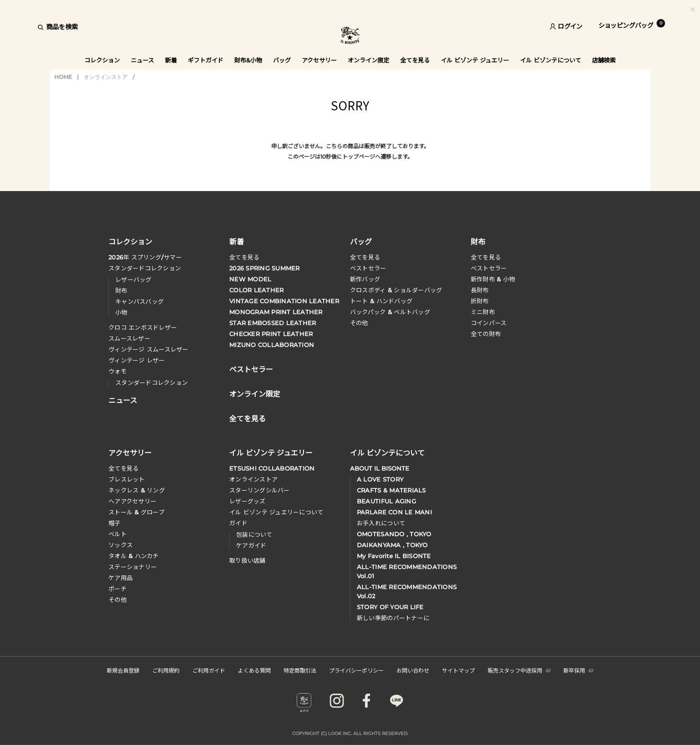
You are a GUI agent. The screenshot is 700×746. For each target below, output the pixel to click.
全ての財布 (486, 334)
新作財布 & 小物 (493, 279)
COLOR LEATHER (256, 290)
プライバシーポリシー (356, 670)
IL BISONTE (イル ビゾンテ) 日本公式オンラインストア (350, 36)
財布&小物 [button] (248, 60)
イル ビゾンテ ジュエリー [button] (475, 60)
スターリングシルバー (260, 490)
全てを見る (244, 257)
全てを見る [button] (415, 60)
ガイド (238, 523)
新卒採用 (578, 670)
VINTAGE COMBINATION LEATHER (284, 301)
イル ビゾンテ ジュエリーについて (276, 512)
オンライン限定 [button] (368, 60)
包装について (254, 534)
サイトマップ (458, 670)
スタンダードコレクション (145, 268)
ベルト (118, 534)
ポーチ (118, 589)
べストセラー (489, 268)
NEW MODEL (250, 279)
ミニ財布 (483, 312)
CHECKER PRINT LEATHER (271, 334)
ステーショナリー (133, 567)
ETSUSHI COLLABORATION (272, 468)
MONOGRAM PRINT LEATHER (276, 312)
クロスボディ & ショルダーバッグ (396, 290)
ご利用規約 (166, 670)
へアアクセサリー (132, 501)
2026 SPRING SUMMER (265, 268)
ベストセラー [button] (251, 368)
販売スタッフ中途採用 (519, 670)
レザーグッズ (247, 501)
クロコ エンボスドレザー (143, 327)
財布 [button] (478, 241)
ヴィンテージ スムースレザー (149, 349)
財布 (121, 290)
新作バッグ (365, 279)
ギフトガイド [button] (206, 60)
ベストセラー (368, 268)
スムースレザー (129, 338)
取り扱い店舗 (247, 560)
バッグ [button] (282, 60)
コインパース (489, 323)
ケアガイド (251, 545)
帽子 (115, 523)
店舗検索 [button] (604, 60)
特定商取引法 (300, 670)
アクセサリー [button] (319, 60)
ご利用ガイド (209, 670)
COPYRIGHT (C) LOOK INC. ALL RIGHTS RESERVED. (350, 733)
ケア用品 (121, 578)
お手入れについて (381, 523)
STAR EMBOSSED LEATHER (273, 323)
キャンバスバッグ (139, 301)
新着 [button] (171, 60)
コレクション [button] (102, 60)
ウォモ (118, 371)
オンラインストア (106, 77)
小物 (121, 312)
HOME (63, 77)
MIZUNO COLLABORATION (272, 345)
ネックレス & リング (137, 490)
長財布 (480, 290)
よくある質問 (254, 670)
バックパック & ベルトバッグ (390, 312)
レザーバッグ (134, 280)
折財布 (480, 301)
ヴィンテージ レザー (137, 360)
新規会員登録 (123, 670)
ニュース (142, 60)
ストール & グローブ (136, 512)
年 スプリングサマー (145, 257)
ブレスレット (127, 479)
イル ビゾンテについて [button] (551, 60)
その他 (359, 323)
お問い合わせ (413, 670)
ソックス (121, 545)
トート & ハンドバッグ (381, 301)
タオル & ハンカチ (134, 556)
